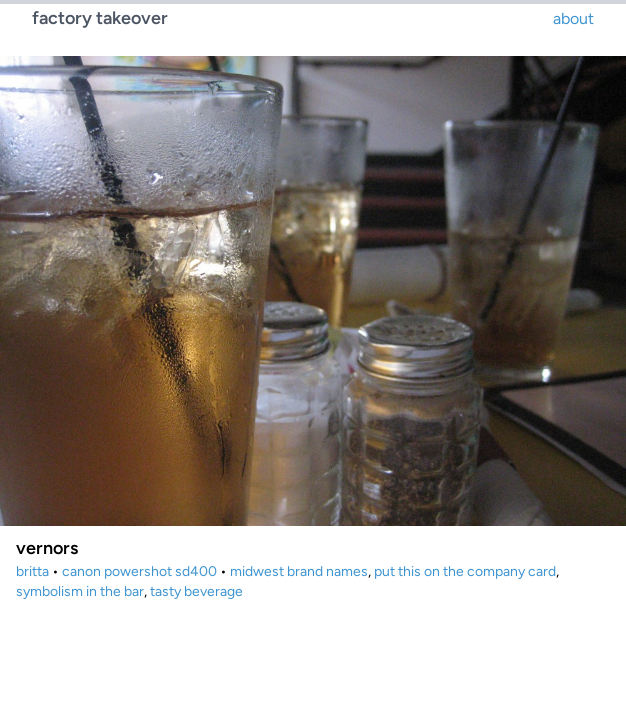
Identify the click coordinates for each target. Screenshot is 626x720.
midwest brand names (299, 571)
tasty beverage (196, 591)
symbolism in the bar (80, 591)
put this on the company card (465, 571)
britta (32, 571)
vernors (47, 548)
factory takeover (100, 18)
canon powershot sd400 (139, 571)
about (573, 18)
